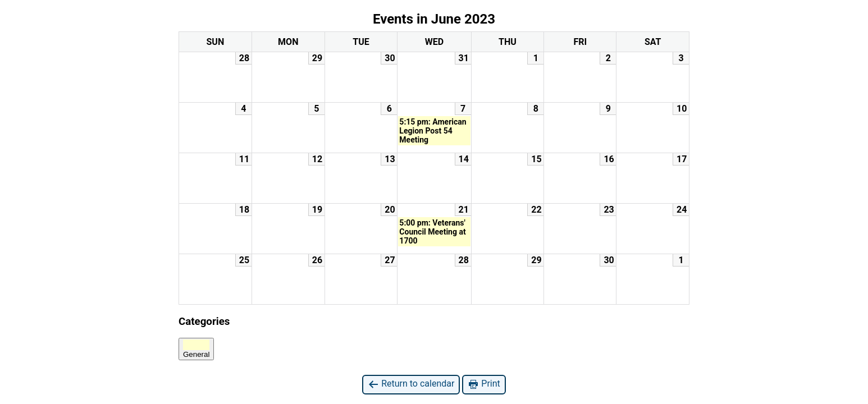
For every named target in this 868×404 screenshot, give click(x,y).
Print (484, 384)
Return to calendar (411, 384)
